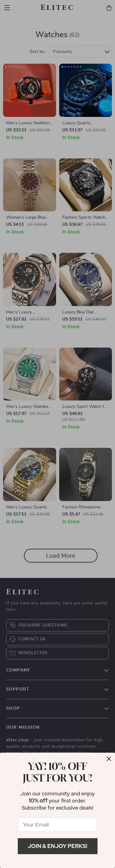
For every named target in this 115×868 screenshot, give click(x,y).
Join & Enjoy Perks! (57, 846)
